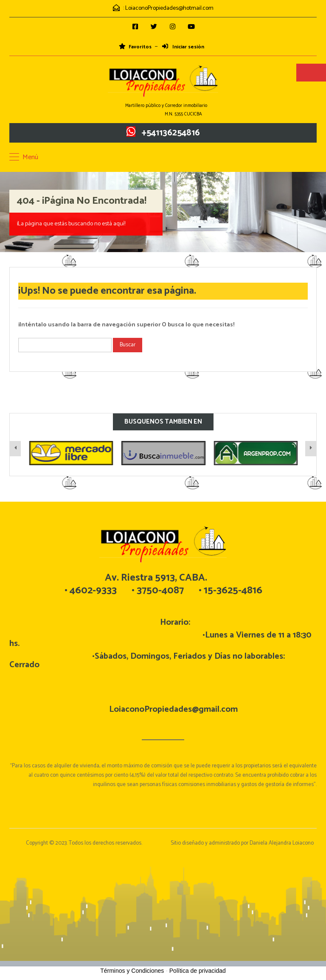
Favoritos (135, 47)
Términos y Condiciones (132, 971)
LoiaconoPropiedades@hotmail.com (169, 8)
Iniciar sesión (183, 47)
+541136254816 (171, 133)
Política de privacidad (198, 971)
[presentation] (15, 449)
